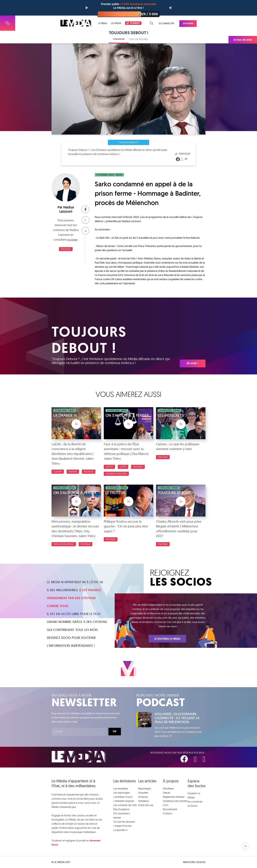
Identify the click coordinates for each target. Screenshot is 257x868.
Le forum (116, 23)
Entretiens (143, 801)
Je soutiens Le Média (167, 639)
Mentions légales (194, 862)
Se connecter (166, 23)
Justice (109, 467)
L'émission (119, 39)
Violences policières (116, 474)
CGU (166, 805)
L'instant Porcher (122, 826)
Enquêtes (143, 793)
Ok (115, 731)
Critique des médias (64, 544)
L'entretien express (124, 801)
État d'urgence (121, 809)
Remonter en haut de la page (245, 846)
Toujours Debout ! (129, 142)
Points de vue (146, 805)
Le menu (103, 23)
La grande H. (120, 830)
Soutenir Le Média (194, 795)
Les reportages (122, 793)
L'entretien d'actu (123, 797)
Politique (66, 249)
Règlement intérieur (174, 797)
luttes (123, 467)
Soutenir (188, 23)
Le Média (79, 757)
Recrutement (170, 809)
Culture (58, 472)
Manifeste (168, 788)
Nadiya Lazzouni (66, 209)
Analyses (143, 797)
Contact (167, 813)
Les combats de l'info (125, 805)
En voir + (193, 363)
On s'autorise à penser (122, 815)
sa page (72, 239)
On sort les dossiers (124, 822)
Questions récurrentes (175, 801)
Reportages (145, 788)
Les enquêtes (121, 788)
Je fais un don (243, 40)
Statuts (167, 793)
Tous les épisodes (138, 39)
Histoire (73, 472)
